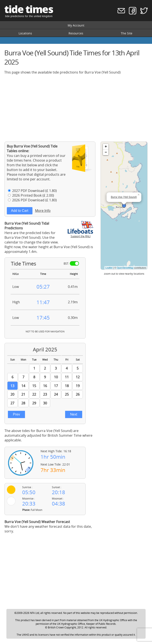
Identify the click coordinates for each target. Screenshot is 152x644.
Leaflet (109, 268)
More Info (43, 211)
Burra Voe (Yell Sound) (124, 197)
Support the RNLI (80, 234)
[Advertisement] (76, 108)
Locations (25, 33)
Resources (76, 33)
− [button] (106, 152)
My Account (76, 25)
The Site (127, 33)
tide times (29, 9)
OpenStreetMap (125, 268)
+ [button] (106, 147)
